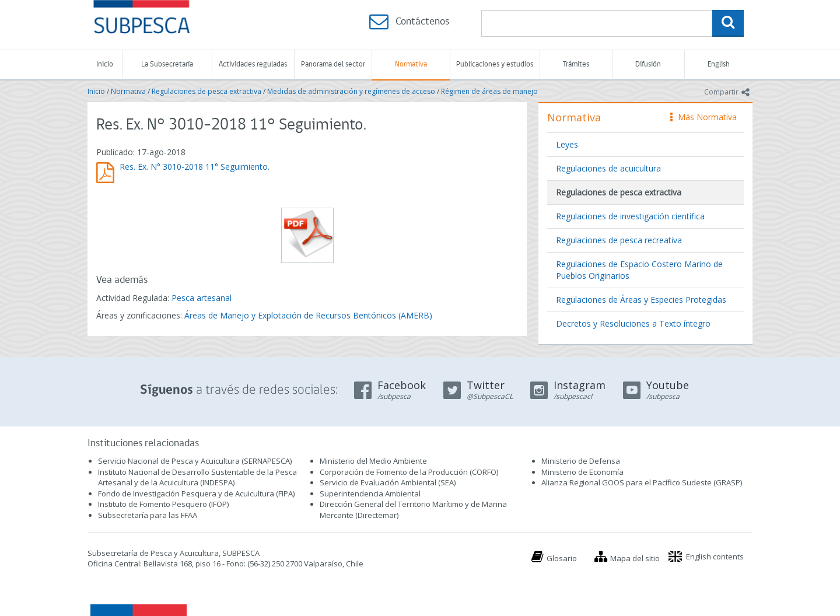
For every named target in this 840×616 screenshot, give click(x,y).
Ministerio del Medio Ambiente (373, 461)
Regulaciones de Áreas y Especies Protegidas (641, 300)
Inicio (105, 64)
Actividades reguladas (253, 64)
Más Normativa (703, 117)
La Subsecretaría (167, 64)
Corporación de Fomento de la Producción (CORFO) (409, 472)
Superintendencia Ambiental (370, 494)
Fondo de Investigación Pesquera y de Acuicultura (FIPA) (196, 494)
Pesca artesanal (202, 298)
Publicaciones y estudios (495, 64)
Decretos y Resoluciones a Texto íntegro (633, 323)
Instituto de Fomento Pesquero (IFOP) (163, 504)
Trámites (576, 64)
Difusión (648, 64)
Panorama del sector (333, 64)
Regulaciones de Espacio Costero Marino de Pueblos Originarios (639, 270)
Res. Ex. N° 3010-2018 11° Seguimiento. (195, 167)
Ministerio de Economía (582, 472)
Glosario (562, 558)
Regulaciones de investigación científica (630, 216)
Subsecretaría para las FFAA (148, 515)
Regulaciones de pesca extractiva (206, 91)
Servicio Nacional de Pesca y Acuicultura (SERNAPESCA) (195, 461)
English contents (715, 556)
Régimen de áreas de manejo (489, 91)
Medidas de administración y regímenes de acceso (351, 91)
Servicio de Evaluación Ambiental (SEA (387, 482)
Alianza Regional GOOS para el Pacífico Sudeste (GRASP (641, 482)
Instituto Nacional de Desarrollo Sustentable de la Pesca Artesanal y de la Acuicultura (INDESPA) (197, 477)
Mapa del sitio (635, 558)
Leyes (567, 144)
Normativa (411, 64)
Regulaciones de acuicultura (608, 168)
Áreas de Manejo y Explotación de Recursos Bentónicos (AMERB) (308, 315)
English (719, 64)
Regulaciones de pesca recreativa (619, 240)
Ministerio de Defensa (581, 461)
